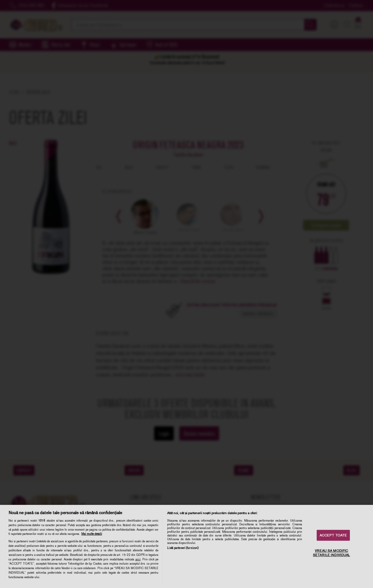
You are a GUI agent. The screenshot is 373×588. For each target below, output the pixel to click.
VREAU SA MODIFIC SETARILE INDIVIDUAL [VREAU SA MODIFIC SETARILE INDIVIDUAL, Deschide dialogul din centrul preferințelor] (331, 553)
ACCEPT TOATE (333, 535)
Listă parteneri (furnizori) (183, 548)
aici (138, 559)
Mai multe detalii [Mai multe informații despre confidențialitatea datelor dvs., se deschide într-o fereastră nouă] (92, 534)
